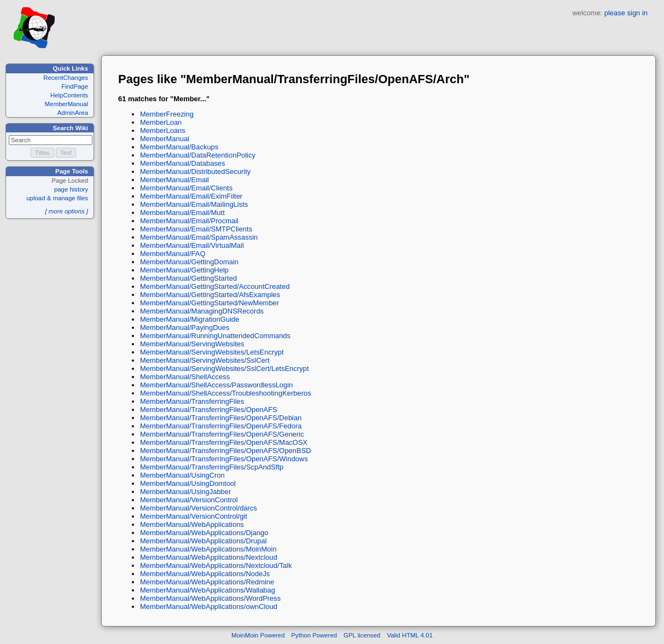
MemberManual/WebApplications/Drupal (203, 541)
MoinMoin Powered (258, 635)
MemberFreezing (167, 114)
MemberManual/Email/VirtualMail (192, 245)
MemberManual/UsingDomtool (188, 483)
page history (71, 189)
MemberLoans (163, 130)
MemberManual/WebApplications (192, 524)
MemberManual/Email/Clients (186, 188)
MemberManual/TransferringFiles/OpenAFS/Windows (224, 459)
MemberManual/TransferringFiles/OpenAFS (209, 410)
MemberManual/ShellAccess (185, 377)
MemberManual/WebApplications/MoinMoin (208, 549)
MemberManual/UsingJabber (185, 492)
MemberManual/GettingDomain (189, 262)
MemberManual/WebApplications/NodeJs (205, 574)
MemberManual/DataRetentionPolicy (198, 155)
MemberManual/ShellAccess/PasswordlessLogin (216, 385)
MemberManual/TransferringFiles (192, 401)
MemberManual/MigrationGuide (190, 319)
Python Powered (314, 635)
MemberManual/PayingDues (185, 327)
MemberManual (66, 104)
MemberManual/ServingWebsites (192, 344)
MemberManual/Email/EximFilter (191, 196)
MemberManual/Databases (183, 163)
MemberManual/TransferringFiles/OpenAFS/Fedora (221, 426)
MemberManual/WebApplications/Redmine (207, 582)
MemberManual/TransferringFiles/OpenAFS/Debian (221, 418)
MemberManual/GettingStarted (188, 278)
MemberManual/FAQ (173, 254)
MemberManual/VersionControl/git (194, 516)
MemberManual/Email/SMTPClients (196, 229)
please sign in (626, 13)
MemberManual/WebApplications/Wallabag (208, 590)
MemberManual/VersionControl (189, 500)
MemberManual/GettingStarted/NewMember (209, 303)
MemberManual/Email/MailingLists (194, 204)
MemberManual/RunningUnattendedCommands (215, 336)
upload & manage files (57, 198)
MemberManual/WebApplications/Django (204, 533)
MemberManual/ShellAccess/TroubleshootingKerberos (226, 393)
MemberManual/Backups (179, 147)
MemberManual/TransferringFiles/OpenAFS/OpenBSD (226, 451)
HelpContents (69, 95)
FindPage (75, 86)
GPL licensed (362, 635)
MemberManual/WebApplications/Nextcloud (209, 557)
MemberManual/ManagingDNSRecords (202, 311)
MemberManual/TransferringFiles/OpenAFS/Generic (222, 434)
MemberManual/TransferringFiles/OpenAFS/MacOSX (224, 442)
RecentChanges (66, 78)
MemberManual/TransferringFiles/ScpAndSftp (212, 467)
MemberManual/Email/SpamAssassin (199, 237)
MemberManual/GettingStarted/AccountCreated (215, 286)
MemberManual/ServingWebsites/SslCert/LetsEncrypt (225, 369)
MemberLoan (161, 122)
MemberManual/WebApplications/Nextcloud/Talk (216, 565)
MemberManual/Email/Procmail (189, 221)
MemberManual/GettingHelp (184, 270)
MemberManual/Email (174, 180)
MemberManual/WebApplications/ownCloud (209, 607)
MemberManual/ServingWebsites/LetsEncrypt (212, 352)
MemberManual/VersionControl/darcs (199, 508)
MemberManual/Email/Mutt (182, 213)
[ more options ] (66, 211)
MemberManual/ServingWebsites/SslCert (205, 360)
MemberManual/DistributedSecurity (195, 172)
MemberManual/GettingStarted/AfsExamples (210, 295)
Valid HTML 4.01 (410, 635)
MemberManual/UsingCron (182, 475)
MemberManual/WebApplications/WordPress (210, 598)
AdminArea (73, 113)
